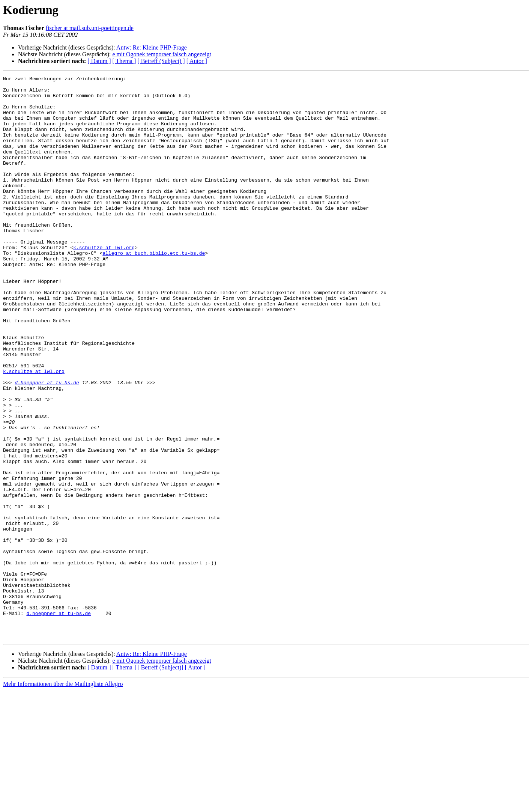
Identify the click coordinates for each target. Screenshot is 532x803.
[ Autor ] (197, 61)
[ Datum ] (99, 61)
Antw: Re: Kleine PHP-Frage (152, 47)
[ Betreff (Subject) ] (161, 61)
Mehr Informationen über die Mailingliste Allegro (63, 796)
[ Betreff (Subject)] (160, 780)
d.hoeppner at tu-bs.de (47, 444)
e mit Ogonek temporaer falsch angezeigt (162, 54)
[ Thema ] (124, 61)
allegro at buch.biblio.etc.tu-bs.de (154, 289)
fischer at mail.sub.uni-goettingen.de (90, 28)
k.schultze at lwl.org (104, 282)
